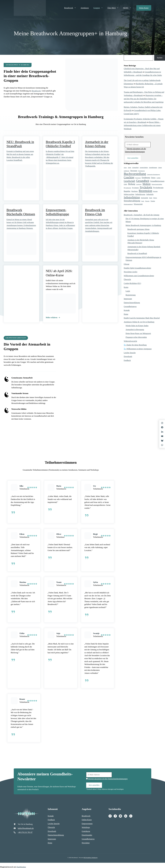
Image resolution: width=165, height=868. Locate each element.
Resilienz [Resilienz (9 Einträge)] (135, 191)
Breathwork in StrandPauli (137, 253)
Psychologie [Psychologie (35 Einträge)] (146, 187)
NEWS (128, 8)
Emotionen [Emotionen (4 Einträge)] (138, 178)
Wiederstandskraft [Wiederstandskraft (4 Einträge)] (128, 204)
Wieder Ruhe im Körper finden (137, 326)
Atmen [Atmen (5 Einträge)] (160, 168)
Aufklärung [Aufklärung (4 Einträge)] (127, 171)
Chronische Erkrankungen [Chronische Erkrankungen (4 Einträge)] (153, 174)
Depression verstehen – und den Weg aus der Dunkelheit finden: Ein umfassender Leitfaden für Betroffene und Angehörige (144, 99)
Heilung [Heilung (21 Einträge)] (132, 184)
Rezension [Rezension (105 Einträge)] (145, 191)
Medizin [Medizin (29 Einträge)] (147, 184)
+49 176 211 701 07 (25, 832)
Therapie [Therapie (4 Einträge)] (147, 201)
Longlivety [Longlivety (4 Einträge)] (139, 184)
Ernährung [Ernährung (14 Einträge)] (146, 178)
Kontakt (127, 310)
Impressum (128, 299)
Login (128, 291)
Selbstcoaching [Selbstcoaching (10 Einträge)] (129, 194)
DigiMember (21, 867)
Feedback (127, 360)
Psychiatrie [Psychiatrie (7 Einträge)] (135, 188)
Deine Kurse (144, 8)
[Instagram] (110, 816)
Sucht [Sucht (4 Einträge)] (143, 201)
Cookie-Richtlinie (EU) (132, 283)
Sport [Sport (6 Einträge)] (151, 198)
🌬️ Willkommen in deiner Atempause (138, 349)
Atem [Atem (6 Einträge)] (129, 168)
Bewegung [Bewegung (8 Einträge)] (134, 171)
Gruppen (99, 8)
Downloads (128, 356)
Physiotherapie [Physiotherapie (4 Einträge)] (127, 188)
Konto (126, 287)
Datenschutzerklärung (132, 303)
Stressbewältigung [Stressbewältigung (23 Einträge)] (132, 201)
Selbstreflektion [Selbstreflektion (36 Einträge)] (132, 197)
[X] (162, 436)
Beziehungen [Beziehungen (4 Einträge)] (142, 171)
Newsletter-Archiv (131, 272)
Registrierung (131, 295)
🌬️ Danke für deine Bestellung (135, 345)
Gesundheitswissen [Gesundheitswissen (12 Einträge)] (157, 181)
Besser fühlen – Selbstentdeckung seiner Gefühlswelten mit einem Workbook (142, 126)
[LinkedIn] (162, 432)
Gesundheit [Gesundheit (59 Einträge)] (143, 181)
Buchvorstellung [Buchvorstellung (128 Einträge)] (135, 174)
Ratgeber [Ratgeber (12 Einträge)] (127, 191)
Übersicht (127, 279)
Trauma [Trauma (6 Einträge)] (153, 201)
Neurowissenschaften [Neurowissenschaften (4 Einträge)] (157, 184)
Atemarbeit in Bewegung (135, 330)
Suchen (160, 58)
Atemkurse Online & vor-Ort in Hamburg (139, 322)
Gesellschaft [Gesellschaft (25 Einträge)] (129, 181)
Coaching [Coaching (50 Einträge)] (129, 177)
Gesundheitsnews (130, 307)
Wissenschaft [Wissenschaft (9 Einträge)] (138, 204)
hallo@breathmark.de (26, 828)
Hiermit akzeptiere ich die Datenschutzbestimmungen (108, 778)
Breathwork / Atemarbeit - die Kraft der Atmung (142, 215)
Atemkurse (85, 8)
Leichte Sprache (130, 353)
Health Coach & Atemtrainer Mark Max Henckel (142, 318)
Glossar (127, 264)
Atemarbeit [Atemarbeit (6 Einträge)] (135, 168)
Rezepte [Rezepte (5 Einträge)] (155, 191)
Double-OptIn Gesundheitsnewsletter (137, 268)
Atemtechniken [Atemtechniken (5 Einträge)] (144, 168)
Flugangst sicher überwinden (136, 337)
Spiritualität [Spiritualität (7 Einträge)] (144, 198)
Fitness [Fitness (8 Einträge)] (153, 178)
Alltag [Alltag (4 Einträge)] (125, 168)
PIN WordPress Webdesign (91, 857)
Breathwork (71, 8)
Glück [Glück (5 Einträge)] (125, 184)
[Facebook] (115, 816)
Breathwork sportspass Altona (138, 229)
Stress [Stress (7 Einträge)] (155, 198)
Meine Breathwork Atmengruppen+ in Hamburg (143, 225)
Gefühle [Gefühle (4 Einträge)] (158, 178)
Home (126, 314)
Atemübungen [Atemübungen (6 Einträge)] (153, 168)
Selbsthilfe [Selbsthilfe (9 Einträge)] (150, 194)
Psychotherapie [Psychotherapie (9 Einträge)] (158, 188)
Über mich (114, 8)
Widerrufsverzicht (130, 341)
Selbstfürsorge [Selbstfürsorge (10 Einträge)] (140, 194)
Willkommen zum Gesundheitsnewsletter (139, 276)
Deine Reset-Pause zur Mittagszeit (138, 333)
